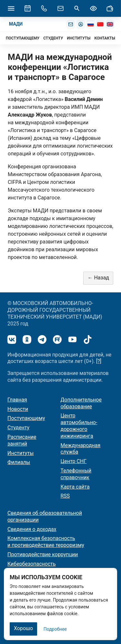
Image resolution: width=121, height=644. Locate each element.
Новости (18, 409)
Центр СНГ (74, 461)
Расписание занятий (22, 440)
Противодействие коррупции (43, 554)
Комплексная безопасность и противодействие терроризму (46, 542)
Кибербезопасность (32, 564)
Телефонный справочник (76, 474)
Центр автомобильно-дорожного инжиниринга (79, 426)
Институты (20, 453)
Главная (17, 400)
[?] (99, 361)
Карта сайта (75, 487)
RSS (65, 496)
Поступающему (26, 418)
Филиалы (19, 462)
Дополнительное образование (81, 403)
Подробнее (55, 629)
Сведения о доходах (32, 529)
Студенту (18, 428)
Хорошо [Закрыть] (23, 628)
